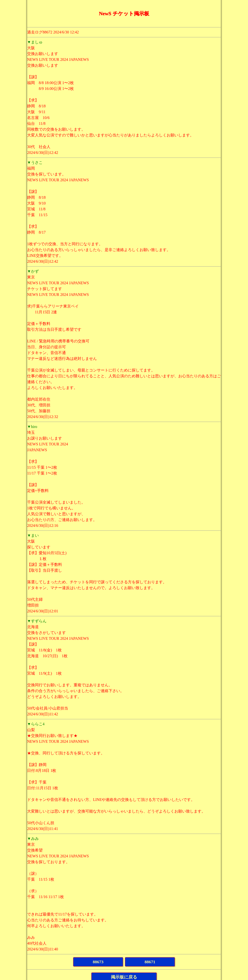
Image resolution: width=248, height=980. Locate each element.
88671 (150, 962)
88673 (98, 962)
